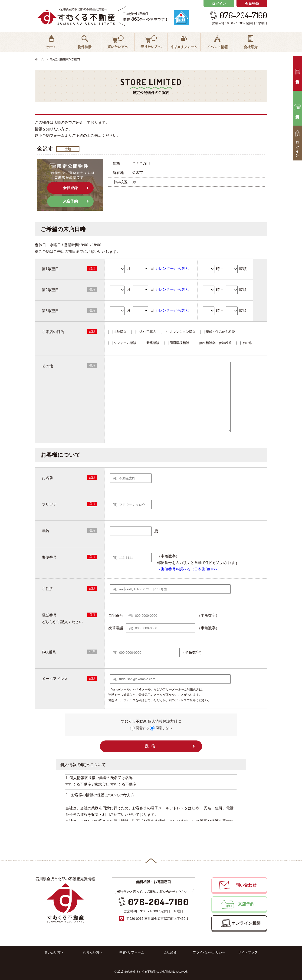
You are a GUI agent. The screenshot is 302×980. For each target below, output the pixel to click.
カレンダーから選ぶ (172, 268)
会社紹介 (170, 952)
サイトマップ (248, 952)
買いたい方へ (54, 952)
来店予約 (70, 201)
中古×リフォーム (132, 952)
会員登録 (252, 4)
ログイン (219, 4)
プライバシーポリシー (209, 952)
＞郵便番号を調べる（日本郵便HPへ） (189, 569)
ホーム (39, 59)
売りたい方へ (93, 952)
